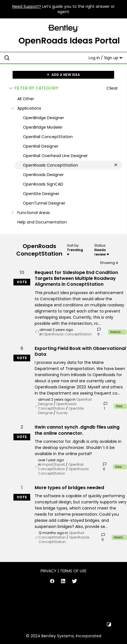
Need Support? (27, 6)
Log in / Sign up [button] (106, 58)
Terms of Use (73, 571)
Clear (112, 88)
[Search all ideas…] (39, 58)
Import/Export (53, 464)
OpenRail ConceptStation (61, 467)
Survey (62, 413)
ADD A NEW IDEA (63, 75)
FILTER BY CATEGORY (34, 88)
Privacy (49, 571)
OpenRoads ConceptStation (68, 334)
